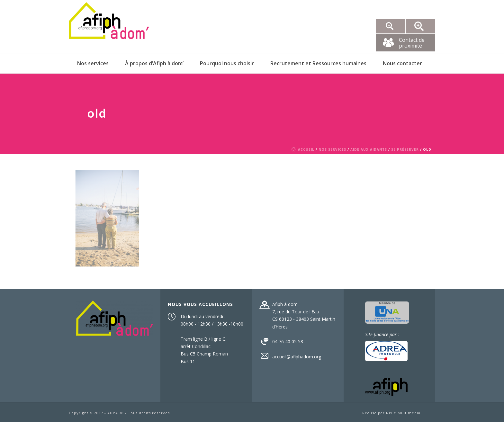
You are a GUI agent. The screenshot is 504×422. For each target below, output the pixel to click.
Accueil (304, 149)
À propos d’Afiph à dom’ (154, 63)
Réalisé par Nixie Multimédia (391, 413)
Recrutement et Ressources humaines (318, 63)
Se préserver (405, 149)
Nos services (93, 63)
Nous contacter (402, 63)
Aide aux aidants (369, 149)
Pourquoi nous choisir (227, 63)
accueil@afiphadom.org (297, 357)
